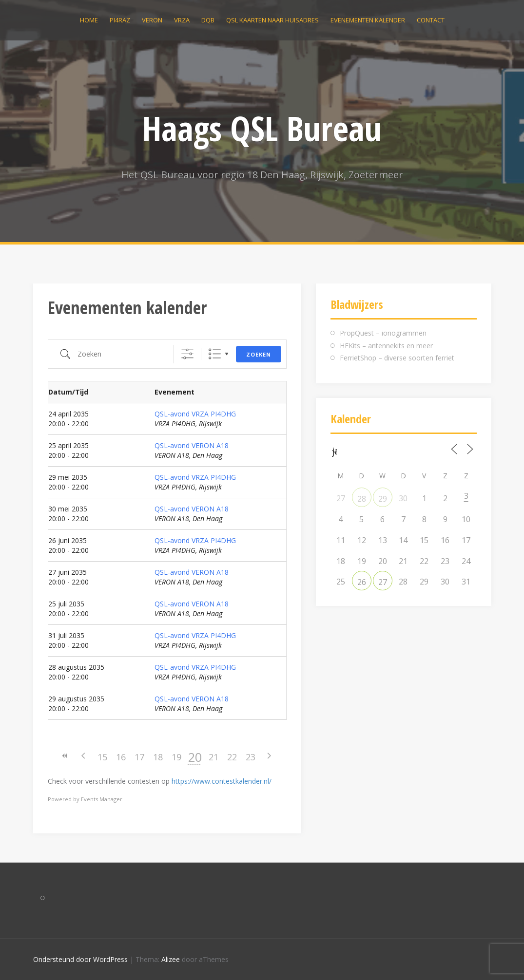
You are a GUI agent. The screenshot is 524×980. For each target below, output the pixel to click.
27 (383, 582)
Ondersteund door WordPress (80, 959)
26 (362, 582)
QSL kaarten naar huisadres (272, 20)
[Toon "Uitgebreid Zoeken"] (187, 354)
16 (121, 757)
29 (383, 499)
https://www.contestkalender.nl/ (222, 781)
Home (89, 20)
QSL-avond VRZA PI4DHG (195, 414)
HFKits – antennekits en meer (386, 346)
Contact (431, 20)
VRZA (182, 20)
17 (139, 757)
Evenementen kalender (368, 20)
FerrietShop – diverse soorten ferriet (397, 358)
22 (232, 757)
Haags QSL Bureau (262, 128)
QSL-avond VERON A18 (192, 445)
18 (158, 757)
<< (65, 756)
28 (362, 499)
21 (213, 757)
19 (176, 757)
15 (102, 757)
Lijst (215, 354)
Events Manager (102, 799)
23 (251, 757)
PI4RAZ (120, 20)
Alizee (171, 959)
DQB (208, 20)
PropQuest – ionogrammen (383, 333)
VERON (152, 20)
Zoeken (259, 354)
